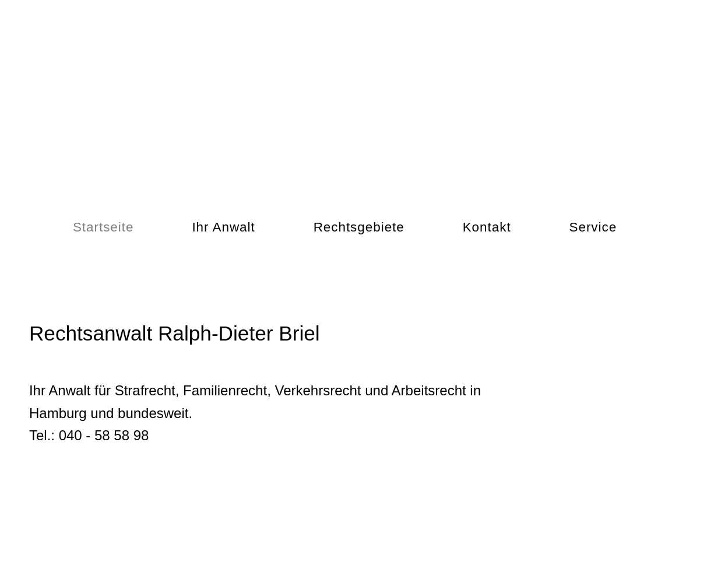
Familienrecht (225, 390)
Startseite (103, 227)
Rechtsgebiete (359, 227)
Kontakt (487, 227)
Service (593, 227)
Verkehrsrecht (318, 390)
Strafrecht (145, 390)
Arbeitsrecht (429, 390)
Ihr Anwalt (223, 227)
